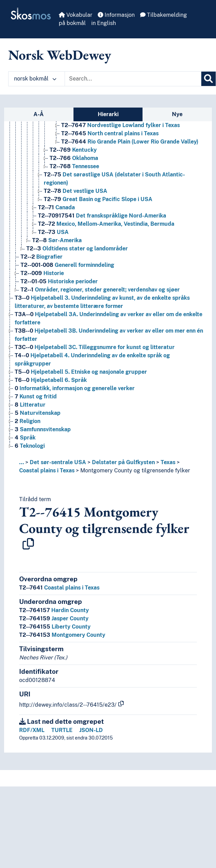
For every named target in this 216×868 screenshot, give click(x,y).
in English (104, 23)
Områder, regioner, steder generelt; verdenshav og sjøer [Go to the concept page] (100, 290)
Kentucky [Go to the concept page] (73, 150)
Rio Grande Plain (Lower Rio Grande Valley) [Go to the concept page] (130, 142)
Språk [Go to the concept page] (25, 438)
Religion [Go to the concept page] (28, 421)
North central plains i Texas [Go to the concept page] (110, 133)
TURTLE (62, 730)
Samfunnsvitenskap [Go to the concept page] (43, 429)
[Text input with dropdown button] (133, 79)
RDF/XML (32, 730)
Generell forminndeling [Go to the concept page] (67, 265)
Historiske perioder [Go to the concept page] (59, 281)
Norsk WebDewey (60, 55)
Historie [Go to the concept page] (42, 273)
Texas (168, 462)
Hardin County (54, 610)
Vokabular (76, 15)
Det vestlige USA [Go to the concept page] (76, 191)
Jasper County (54, 618)
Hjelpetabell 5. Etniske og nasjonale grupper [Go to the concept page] (81, 372)
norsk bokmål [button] (35, 79)
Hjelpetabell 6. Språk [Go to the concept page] (51, 380)
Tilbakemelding (164, 15)
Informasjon (116, 15)
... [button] (22, 462)
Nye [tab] (177, 114)
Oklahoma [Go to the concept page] (74, 158)
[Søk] (208, 79)
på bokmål (72, 23)
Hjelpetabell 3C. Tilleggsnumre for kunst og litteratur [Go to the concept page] (95, 347)
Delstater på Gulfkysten (123, 462)
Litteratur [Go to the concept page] (30, 405)
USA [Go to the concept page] (53, 232)
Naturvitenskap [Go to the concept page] (38, 413)
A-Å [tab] (39, 114)
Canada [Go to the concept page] (56, 207)
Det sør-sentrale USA (58, 462)
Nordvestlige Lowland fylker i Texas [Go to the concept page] (120, 125)
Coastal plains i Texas (47, 470)
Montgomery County (62, 635)
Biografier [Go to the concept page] (42, 257)
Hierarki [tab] (108, 114)
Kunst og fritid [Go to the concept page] (36, 396)
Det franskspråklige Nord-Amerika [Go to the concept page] (102, 216)
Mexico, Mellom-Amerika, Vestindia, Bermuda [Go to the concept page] (106, 224)
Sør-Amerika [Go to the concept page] (57, 240)
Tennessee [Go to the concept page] (74, 166)
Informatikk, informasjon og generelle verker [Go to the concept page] (75, 388)
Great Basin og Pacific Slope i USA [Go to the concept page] (98, 199)
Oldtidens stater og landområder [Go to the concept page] (77, 249)
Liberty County (55, 627)
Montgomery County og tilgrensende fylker (135, 470)
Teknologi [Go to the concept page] (30, 446)
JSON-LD (91, 730)
